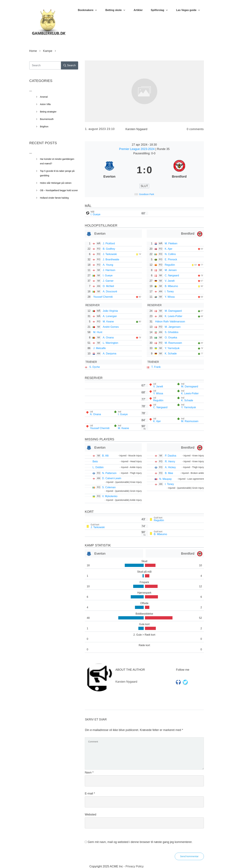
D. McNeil (108, 286)
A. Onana (108, 338)
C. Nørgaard (172, 275)
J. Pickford (109, 243)
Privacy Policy (135, 866)
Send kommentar (189, 856)
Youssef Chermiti (103, 297)
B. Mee (169, 473)
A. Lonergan (110, 316)
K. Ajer (169, 249)
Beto (95, 461)
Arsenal (44, 97)
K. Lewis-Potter (173, 316)
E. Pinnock (171, 259)
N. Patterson (109, 473)
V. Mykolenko (110, 496)
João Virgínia (110, 311)
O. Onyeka (171, 338)
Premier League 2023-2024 (137, 149)
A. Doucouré (110, 291)
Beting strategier (48, 112)
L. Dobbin (98, 467)
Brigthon (44, 127)
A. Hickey (170, 467)
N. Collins (170, 254)
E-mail (90, 793)
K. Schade (171, 354)
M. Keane (108, 322)
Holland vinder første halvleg (54, 198)
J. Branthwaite (111, 259)
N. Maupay (165, 479)
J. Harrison (109, 270)
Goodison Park (147, 194)
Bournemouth (47, 119)
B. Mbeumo (171, 286)
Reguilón (170, 265)
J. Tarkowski (110, 254)
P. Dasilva (171, 456)
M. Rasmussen (173, 343)
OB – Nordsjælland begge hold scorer (59, 190)
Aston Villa (45, 104)
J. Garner (108, 281)
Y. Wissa (170, 297)
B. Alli (105, 456)
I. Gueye (95, 214)
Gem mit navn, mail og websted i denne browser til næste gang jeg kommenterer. (140, 842)
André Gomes (111, 327)
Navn (89, 772)
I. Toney (169, 291)
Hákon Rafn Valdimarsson (170, 322)
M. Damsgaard (173, 311)
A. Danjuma (110, 354)
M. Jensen (171, 270)
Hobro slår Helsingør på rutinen (56, 183)
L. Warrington (110, 343)
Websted (91, 815)
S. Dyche (95, 367)
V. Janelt (170, 281)
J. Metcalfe (99, 348)
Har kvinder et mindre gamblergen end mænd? (57, 161)
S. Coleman (109, 487)
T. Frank (156, 367)
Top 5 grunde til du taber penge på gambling (57, 173)
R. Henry (170, 461)
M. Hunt (98, 332)
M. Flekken (171, 243)
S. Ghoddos (172, 332)
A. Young (108, 265)
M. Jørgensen (173, 327)
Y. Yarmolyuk (172, 348)
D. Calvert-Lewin (112, 478)
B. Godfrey (109, 249)
